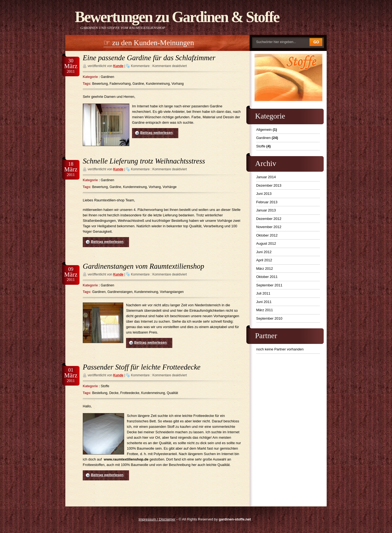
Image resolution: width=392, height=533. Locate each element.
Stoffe (105, 386)
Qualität (172, 393)
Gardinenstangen (120, 292)
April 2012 (264, 260)
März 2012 (264, 269)
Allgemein (264, 130)
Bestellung (100, 393)
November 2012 (269, 227)
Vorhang (178, 84)
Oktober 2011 (267, 277)
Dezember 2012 (269, 219)
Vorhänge (169, 187)
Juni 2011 (264, 302)
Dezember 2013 (269, 185)
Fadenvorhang (120, 84)
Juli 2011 (263, 293)
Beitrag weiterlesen (156, 133)
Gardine (138, 84)
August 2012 (266, 243)
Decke (114, 393)
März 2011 (264, 310)
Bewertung (100, 84)
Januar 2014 (266, 177)
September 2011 (269, 285)
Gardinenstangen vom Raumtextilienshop (143, 266)
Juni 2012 (264, 252)
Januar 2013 (266, 210)
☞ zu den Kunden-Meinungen (149, 43)
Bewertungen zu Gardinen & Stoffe (177, 17)
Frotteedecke (130, 393)
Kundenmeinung (158, 84)
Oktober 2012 (267, 235)
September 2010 (269, 318)
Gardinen (107, 77)
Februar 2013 (267, 202)
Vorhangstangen (172, 292)
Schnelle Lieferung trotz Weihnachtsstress (144, 161)
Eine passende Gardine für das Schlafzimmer (149, 58)
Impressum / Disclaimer (157, 519)
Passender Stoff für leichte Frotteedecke (142, 367)
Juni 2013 (264, 194)
